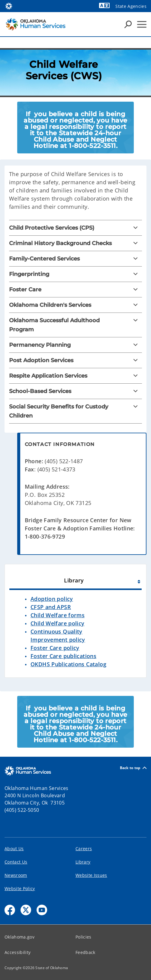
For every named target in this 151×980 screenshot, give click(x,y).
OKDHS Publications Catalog (68, 664)
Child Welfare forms (58, 615)
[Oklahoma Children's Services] (75, 305)
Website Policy (20, 888)
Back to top (133, 768)
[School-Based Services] (75, 391)
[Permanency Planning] (75, 345)
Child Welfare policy (58, 623)
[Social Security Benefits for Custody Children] (75, 411)
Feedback (85, 952)
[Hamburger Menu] (142, 24)
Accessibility (18, 952)
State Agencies (131, 6)
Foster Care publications (63, 656)
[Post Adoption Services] (75, 360)
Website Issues (91, 875)
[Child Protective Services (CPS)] (75, 228)
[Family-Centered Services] (75, 259)
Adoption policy (52, 599)
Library (83, 862)
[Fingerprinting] (75, 274)
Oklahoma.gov (19, 937)
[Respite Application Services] (75, 376)
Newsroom (16, 875)
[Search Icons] (128, 24)
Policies (84, 937)
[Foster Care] (75, 290)
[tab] (75, 579)
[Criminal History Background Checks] (75, 243)
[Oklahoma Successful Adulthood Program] (75, 325)
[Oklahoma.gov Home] (9, 6)
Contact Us (16, 862)
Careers (84, 849)
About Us (14, 849)
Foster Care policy (55, 648)
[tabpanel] (75, 636)
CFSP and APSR (51, 607)
